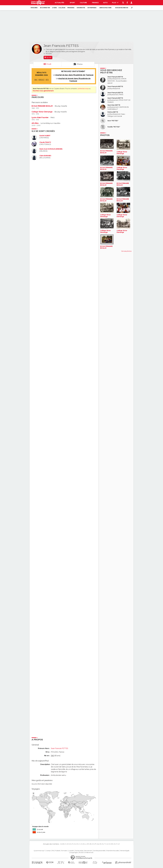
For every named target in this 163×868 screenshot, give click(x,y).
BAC (36, 80)
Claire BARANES (45, 156)
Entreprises (92, 8)
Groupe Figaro (74, 853)
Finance (95, 3)
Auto (105, 3)
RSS (53, 851)
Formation (64, 851)
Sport (72, 3)
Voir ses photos (126, 251)
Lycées (54, 8)
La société (71, 851)
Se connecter (45, 8)
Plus (115, 3)
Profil (49, 64)
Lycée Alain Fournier (40, 117)
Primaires (71, 8)
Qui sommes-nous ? (39, 851)
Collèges (62, 8)
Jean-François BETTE (115, 77)
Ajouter (49, 57)
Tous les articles (79, 851)
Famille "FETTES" (114, 127)
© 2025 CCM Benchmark (86, 853)
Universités (81, 8)
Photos (80, 64)
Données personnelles (99, 851)
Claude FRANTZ (45, 142)
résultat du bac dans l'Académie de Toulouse (74, 75)
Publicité (58, 851)
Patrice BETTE (113, 112)
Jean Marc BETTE (114, 105)
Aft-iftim (35, 123)
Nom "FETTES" (113, 121)
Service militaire (105, 8)
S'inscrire (34, 8)
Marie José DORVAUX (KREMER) (51, 149)
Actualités (59, 3)
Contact (48, 851)
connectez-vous (83, 89)
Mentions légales (125, 851)
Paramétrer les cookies (113, 851)
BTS (47, 80)
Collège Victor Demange (42, 112)
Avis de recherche (122, 8)
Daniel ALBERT (45, 136)
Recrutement (88, 851)
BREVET (42, 80)
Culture (83, 3)
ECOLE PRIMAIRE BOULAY (42, 106)
